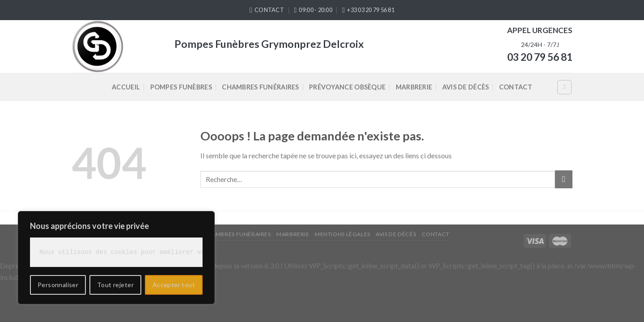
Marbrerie (414, 87)
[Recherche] (564, 87)
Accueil (126, 87)
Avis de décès (466, 87)
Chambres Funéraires (260, 87)
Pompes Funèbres (181, 87)
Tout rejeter (115, 285)
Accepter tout (174, 285)
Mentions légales (343, 234)
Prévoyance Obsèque (347, 87)
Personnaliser (58, 285)
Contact (516, 87)
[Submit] (564, 179)
